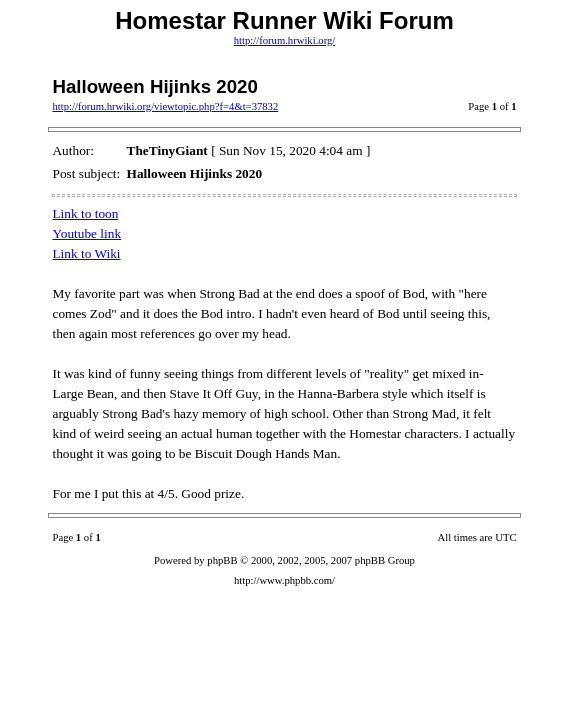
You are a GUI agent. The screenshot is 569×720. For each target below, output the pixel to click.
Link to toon (85, 213)
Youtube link (86, 233)
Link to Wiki (86, 253)
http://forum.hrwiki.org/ (285, 40)
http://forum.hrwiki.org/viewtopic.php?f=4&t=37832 (165, 106)
